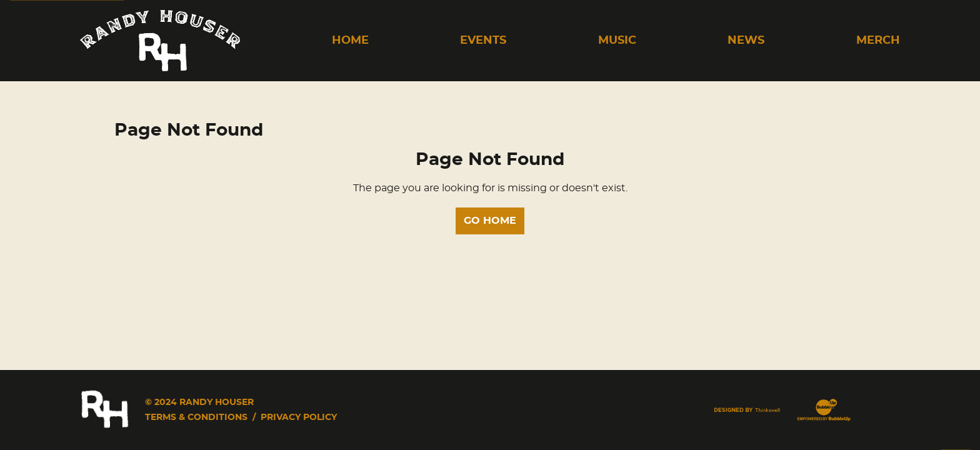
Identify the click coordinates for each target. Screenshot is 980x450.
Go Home (490, 221)
